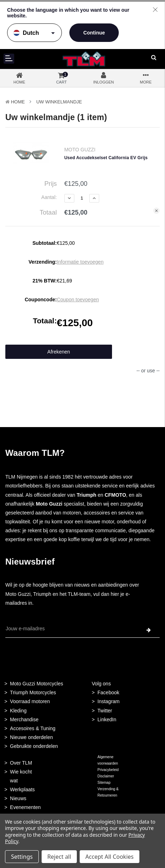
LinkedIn (107, 719)
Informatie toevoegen (80, 262)
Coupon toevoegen (78, 300)
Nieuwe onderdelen (31, 737)
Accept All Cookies (110, 857)
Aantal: (49, 197)
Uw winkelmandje (59, 102)
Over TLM (21, 763)
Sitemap (104, 783)
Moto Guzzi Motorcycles (36, 684)
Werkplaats (22, 789)
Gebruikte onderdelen (34, 746)
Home (18, 102)
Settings (22, 857)
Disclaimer (106, 776)
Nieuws (18, 798)
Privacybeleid (108, 770)
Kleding (18, 711)
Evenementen (25, 807)
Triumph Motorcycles (33, 692)
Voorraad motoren (30, 701)
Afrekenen (59, 352)
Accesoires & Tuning (33, 728)
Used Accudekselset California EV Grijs (106, 158)
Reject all (59, 857)
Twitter (105, 711)
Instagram (108, 701)
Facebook (108, 692)
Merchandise (24, 719)
